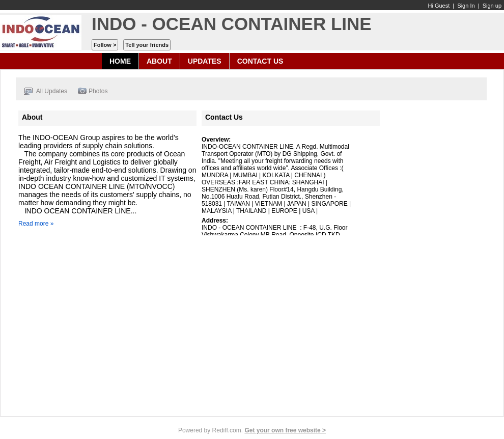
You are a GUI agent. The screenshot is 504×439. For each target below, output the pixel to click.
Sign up (492, 6)
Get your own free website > (285, 430)
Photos (92, 91)
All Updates (45, 91)
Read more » (36, 224)
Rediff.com (227, 430)
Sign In (466, 6)
